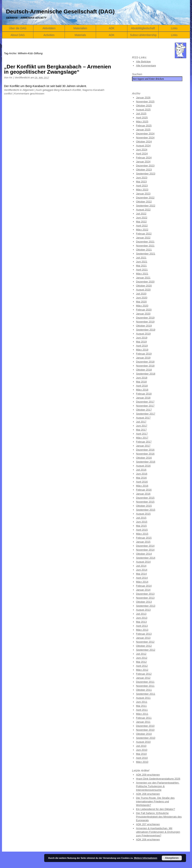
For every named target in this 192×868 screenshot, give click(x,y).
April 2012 (142, 666)
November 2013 (145, 598)
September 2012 (146, 650)
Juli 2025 (141, 114)
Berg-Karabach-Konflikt (67, 90)
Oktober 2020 (144, 286)
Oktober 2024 (144, 142)
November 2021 (145, 246)
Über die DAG (18, 28)
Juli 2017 (141, 422)
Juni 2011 (142, 702)
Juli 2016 (141, 470)
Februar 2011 (144, 718)
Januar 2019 (143, 358)
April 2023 (142, 186)
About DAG (18, 35)
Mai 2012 (141, 662)
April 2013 (142, 626)
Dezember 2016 (145, 450)
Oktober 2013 (144, 602)
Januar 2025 (143, 130)
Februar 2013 (144, 634)
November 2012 (145, 642)
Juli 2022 (141, 214)
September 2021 (146, 254)
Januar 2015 (143, 542)
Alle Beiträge (143, 62)
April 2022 (142, 226)
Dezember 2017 (145, 402)
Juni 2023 (142, 178)
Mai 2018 (141, 382)
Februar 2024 (144, 158)
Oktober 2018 (144, 370)
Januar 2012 (143, 678)
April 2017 (142, 434)
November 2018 (145, 366)
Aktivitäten (49, 28)
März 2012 (142, 670)
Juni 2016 (142, 474)
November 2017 (145, 406)
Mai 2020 (141, 302)
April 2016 (142, 482)
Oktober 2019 (144, 326)
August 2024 (143, 146)
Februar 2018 (144, 394)
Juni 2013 (142, 618)
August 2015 (143, 514)
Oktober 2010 (144, 734)
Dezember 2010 (145, 726)
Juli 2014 (141, 566)
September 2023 (146, 174)
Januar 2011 (143, 722)
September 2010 (146, 738)
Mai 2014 (141, 574)
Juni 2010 (142, 750)
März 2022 (142, 230)
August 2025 (143, 110)
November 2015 (145, 502)
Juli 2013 (141, 614)
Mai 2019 (141, 342)
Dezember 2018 (145, 362)
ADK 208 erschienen (148, 794)
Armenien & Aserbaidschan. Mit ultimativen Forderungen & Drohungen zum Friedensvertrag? (158, 832)
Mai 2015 (141, 526)
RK (11, 78)
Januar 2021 (143, 278)
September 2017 (146, 414)
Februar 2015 (144, 538)
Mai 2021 (141, 266)
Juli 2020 (141, 294)
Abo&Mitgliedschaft (143, 28)
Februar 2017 (144, 442)
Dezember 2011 (145, 682)
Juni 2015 (142, 522)
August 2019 (143, 334)
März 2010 (142, 762)
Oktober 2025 (144, 106)
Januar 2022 (143, 238)
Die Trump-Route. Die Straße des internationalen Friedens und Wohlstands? (155, 801)
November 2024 (145, 138)
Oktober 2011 (144, 690)
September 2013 (146, 606)
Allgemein (28, 90)
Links (174, 28)
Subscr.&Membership (143, 35)
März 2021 (142, 274)
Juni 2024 (142, 150)
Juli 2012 (141, 654)
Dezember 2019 (145, 318)
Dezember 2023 (145, 166)
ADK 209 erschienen (148, 775)
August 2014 (143, 562)
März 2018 (142, 390)
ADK (112, 28)
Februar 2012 (144, 674)
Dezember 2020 (145, 282)
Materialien (80, 28)
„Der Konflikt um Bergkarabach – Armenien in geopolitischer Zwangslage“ (57, 69)
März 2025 (142, 122)
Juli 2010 (141, 746)
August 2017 (143, 418)
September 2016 (146, 462)
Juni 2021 (142, 262)
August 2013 (143, 610)
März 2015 (142, 534)
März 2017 (142, 438)
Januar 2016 (143, 494)
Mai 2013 (141, 622)
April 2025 (142, 118)
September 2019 (146, 330)
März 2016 (142, 486)
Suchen (137, 74)
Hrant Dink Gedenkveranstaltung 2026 (158, 779)
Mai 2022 (141, 222)
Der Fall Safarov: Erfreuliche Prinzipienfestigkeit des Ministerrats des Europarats (159, 817)
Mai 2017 (141, 430)
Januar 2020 (143, 314)
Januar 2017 (143, 446)
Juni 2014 (142, 570)
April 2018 (142, 386)
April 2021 (142, 270)
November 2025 (145, 102)
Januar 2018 (143, 398)
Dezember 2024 (145, 134)
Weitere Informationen (146, 858)
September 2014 (146, 558)
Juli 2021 (141, 258)
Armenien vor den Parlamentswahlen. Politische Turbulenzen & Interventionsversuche (158, 786)
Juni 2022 (142, 218)
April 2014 (142, 578)
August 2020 (143, 290)
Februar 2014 (144, 586)
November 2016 (145, 454)
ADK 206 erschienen (148, 839)
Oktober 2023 (144, 170)
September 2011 (146, 694)
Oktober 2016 (144, 458)
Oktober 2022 (144, 202)
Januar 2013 (143, 638)
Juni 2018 (142, 378)
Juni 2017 (142, 426)
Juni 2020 (142, 298)
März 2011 (142, 714)
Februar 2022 (144, 234)
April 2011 (142, 710)
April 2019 (142, 346)
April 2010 (142, 758)
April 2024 (142, 154)
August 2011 (143, 698)
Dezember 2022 (145, 198)
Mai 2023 (141, 182)
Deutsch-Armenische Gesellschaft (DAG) (60, 12)
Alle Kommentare (146, 66)
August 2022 (143, 210)
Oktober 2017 (144, 410)
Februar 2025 (144, 126)
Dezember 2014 (145, 546)
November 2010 (145, 730)
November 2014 (145, 550)
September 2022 (146, 206)
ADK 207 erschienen (148, 824)
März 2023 (142, 190)
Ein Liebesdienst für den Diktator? (155, 809)
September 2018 (146, 374)
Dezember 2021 (145, 242)
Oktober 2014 (144, 554)
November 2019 (145, 322)
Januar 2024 (143, 162)
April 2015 (142, 530)
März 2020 (142, 306)
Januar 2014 (143, 590)
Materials (80, 35)
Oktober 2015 (144, 506)
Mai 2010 (141, 754)
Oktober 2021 (144, 250)
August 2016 (143, 466)
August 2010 (143, 742)
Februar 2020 (144, 310)
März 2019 (142, 350)
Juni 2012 (142, 658)
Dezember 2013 (145, 594)
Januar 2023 (143, 194)
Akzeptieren (172, 858)
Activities (49, 35)
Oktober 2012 (144, 646)
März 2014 (142, 582)
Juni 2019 (142, 338)
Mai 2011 (141, 706)
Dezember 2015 (145, 498)
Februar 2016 (144, 490)
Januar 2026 (143, 98)
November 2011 (145, 686)
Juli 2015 (141, 518)
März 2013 (142, 630)
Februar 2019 (144, 354)
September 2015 (146, 510)
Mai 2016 (141, 478)
